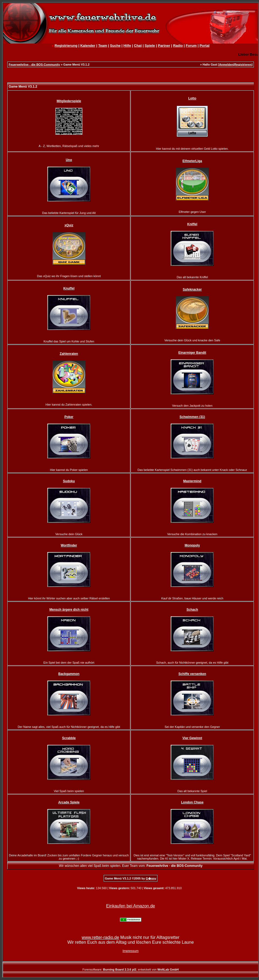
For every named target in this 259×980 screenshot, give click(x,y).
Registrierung (66, 46)
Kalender (88, 46)
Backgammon (69, 674)
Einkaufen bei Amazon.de (130, 906)
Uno (69, 160)
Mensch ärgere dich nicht (69, 610)
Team (103, 46)
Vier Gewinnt (192, 738)
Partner (164, 46)
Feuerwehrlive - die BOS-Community (34, 65)
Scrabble (69, 738)
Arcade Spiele (69, 802)
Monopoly (192, 545)
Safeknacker (192, 289)
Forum (191, 46)
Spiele (150, 46)
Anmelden (226, 65)
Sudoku (69, 481)
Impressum (130, 951)
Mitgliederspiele (69, 101)
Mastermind (192, 481)
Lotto (192, 98)
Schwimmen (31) (192, 417)
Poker (69, 417)
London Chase (192, 802)
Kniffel (192, 224)
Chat (138, 46)
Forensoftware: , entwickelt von (130, 970)
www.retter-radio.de (101, 937)
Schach (192, 610)
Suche (115, 46)
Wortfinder (69, 545)
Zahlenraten (69, 354)
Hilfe (127, 46)
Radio (178, 46)
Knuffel (69, 288)
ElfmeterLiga (192, 161)
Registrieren (243, 65)
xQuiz (69, 225)
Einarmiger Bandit (192, 353)
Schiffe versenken (192, 674)
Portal (204, 46)
